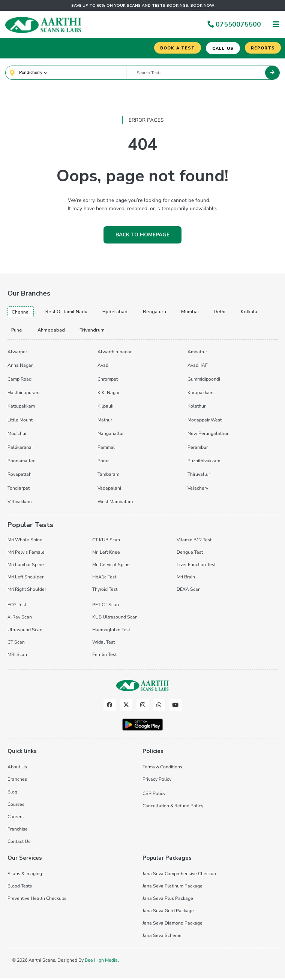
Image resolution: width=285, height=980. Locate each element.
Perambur (198, 450)
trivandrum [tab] (95, 332)
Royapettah (19, 477)
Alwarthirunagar (115, 354)
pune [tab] (17, 332)
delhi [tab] (226, 313)
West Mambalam (115, 504)
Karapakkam (200, 395)
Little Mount (20, 422)
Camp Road (19, 381)
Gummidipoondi (204, 381)
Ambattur (197, 354)
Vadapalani (109, 490)
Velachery (198, 490)
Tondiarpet (19, 490)
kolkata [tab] (256, 313)
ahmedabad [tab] (53, 332)
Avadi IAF (198, 367)
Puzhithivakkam (204, 463)
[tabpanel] (142, 428)
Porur (103, 463)
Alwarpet (17, 354)
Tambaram (108, 477)
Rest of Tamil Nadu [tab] (70, 313)
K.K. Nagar (109, 395)
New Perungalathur (208, 436)
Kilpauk (105, 409)
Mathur (105, 422)
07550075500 (234, 24)
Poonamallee (22, 463)
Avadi (103, 367)
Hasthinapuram (23, 395)
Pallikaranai (20, 450)
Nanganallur (111, 436)
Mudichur (17, 436)
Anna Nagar (20, 367)
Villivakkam (19, 504)
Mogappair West (205, 422)
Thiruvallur (199, 477)
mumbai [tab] (196, 313)
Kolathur (196, 409)
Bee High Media (101, 962)
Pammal (106, 450)
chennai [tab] (21, 313)
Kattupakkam (21, 409)
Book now (202, 6)
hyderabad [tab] (120, 313)
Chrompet (108, 381)
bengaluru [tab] (160, 313)
